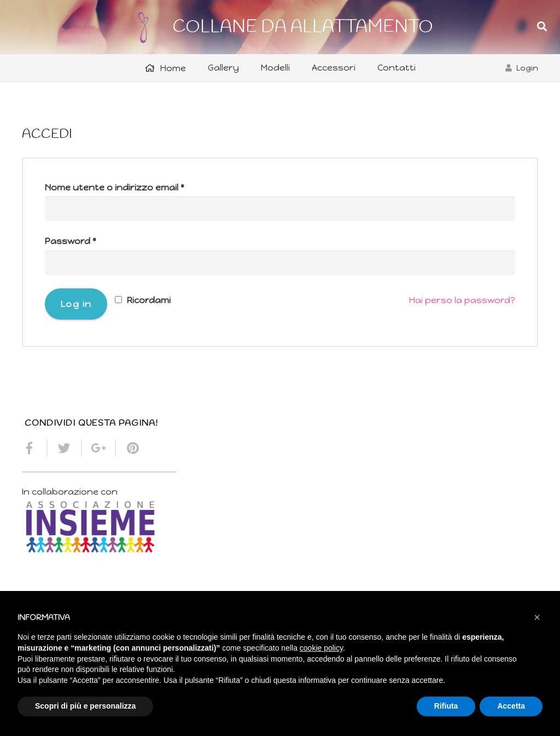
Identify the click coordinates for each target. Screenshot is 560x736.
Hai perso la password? (462, 300)
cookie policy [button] (321, 648)
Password (71, 241)
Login (527, 68)
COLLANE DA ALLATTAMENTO (303, 27)
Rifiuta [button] (446, 706)
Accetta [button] (511, 706)
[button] (537, 617)
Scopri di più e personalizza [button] (85, 706)
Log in (76, 304)
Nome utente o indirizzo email (115, 187)
